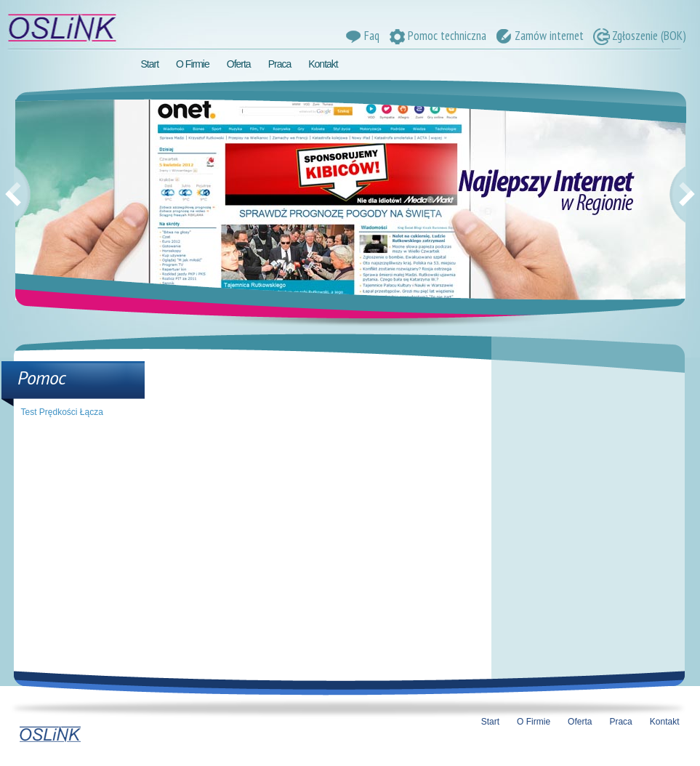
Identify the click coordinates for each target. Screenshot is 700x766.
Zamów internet (539, 36)
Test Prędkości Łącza (62, 412)
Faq (361, 36)
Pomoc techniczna (437, 36)
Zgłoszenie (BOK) (639, 36)
